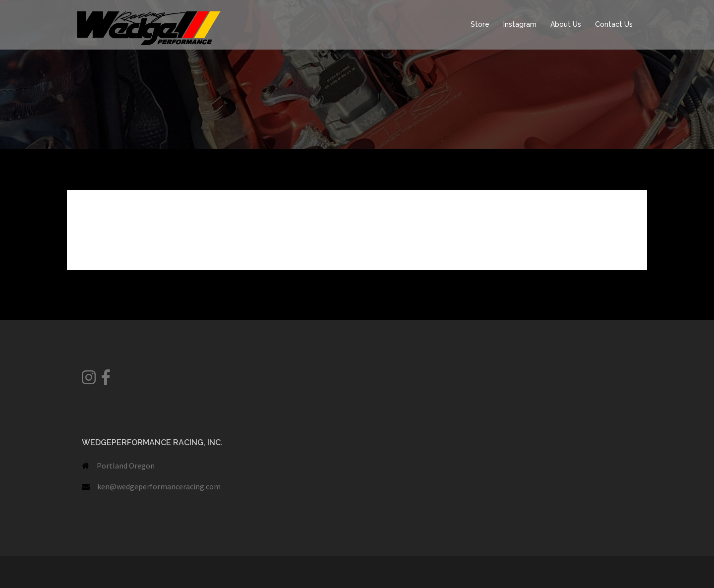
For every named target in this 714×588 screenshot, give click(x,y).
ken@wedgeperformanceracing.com (159, 486)
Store (480, 24)
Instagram (520, 24)
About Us (566, 24)
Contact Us (614, 24)
